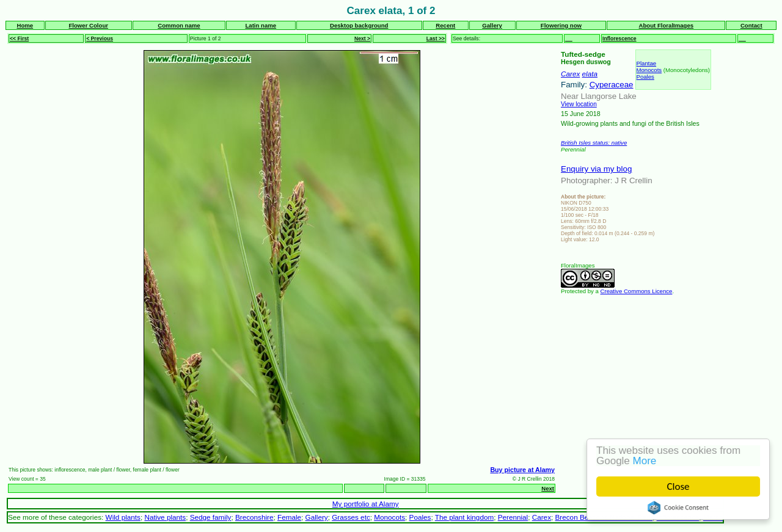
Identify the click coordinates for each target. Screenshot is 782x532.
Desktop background (359, 25)
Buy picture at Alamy (522, 470)
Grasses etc (351, 517)
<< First (19, 38)
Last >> (436, 38)
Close (678, 486)
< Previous (100, 38)
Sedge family (211, 517)
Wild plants (123, 517)
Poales (645, 77)
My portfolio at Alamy (366, 504)
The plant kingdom (464, 517)
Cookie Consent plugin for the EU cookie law (678, 508)
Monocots (649, 70)
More (645, 461)
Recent (445, 25)
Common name (179, 25)
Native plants (165, 517)
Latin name (261, 25)
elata (590, 74)
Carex (570, 74)
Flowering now (561, 25)
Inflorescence (619, 38)
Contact (751, 25)
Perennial (513, 517)
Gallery (492, 25)
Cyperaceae (612, 85)
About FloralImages (667, 25)
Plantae (647, 63)
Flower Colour (88, 25)
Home (25, 25)
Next (548, 488)
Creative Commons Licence (637, 291)
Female (289, 517)
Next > (362, 38)
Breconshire (254, 517)
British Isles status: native (594, 143)
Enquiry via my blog (596, 169)
